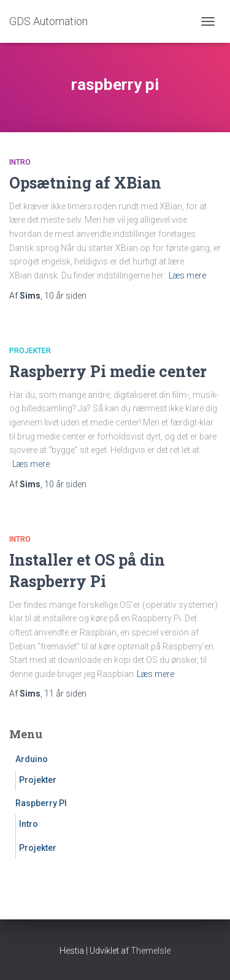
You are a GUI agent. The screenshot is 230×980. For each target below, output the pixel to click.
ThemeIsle (151, 951)
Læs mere (187, 275)
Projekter (30, 351)
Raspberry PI (41, 803)
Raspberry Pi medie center (108, 371)
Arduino (32, 759)
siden (65, 296)
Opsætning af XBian (85, 183)
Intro (20, 162)
